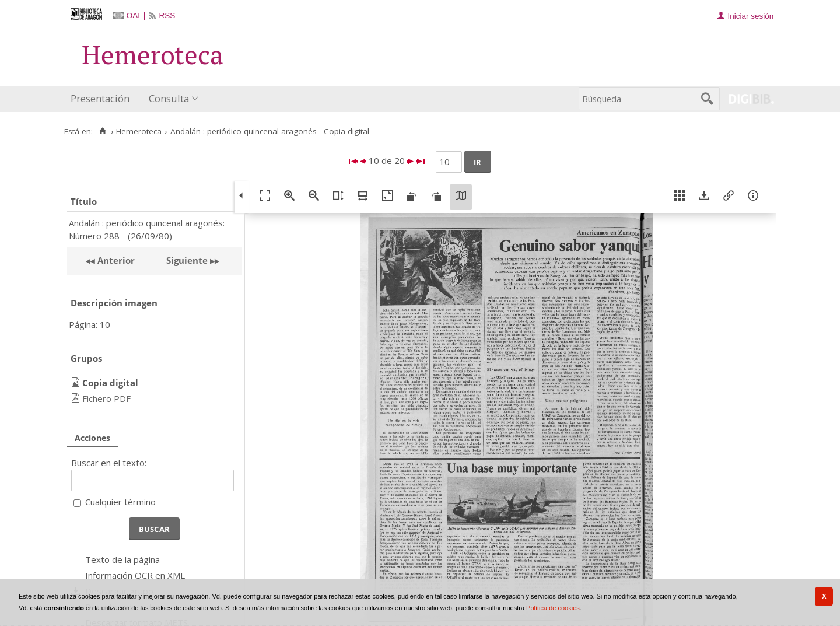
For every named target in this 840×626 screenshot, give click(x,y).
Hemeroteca (139, 131)
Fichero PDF (106, 398)
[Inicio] (102, 131)
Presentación (100, 98)
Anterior (115, 260)
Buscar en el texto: (109, 463)
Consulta (169, 98)
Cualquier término (120, 502)
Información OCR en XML (135, 575)
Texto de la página (123, 559)
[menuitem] (103, 99)
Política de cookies (553, 608)
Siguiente (187, 260)
